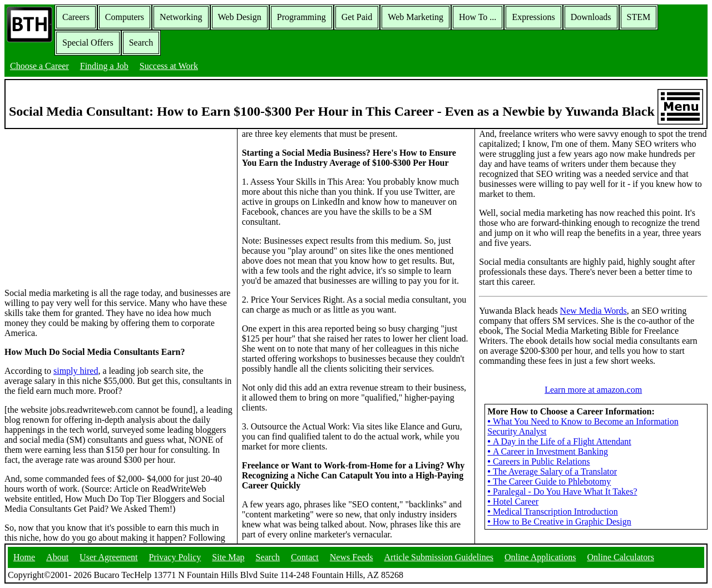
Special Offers (88, 43)
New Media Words (594, 311)
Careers (76, 17)
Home (24, 557)
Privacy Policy (175, 557)
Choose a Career (39, 66)
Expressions (533, 17)
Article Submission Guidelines (439, 557)
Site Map (228, 557)
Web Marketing (416, 17)
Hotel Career (513, 501)
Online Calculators (620, 557)
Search (141, 43)
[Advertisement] (118, 207)
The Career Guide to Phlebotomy (549, 481)
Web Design (240, 17)
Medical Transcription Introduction (552, 512)
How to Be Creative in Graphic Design (559, 522)
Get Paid (357, 17)
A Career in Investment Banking (548, 451)
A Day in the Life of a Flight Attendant (559, 441)
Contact (305, 557)
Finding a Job (104, 66)
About (57, 557)
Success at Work (169, 66)
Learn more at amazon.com (593, 390)
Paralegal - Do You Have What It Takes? (562, 491)
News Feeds (352, 557)
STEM (639, 17)
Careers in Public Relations (538, 461)
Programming (301, 17)
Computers (125, 17)
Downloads (591, 17)
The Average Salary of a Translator (552, 471)
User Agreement (108, 557)
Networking (181, 17)
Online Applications (540, 557)
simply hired (76, 371)
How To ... (478, 17)
